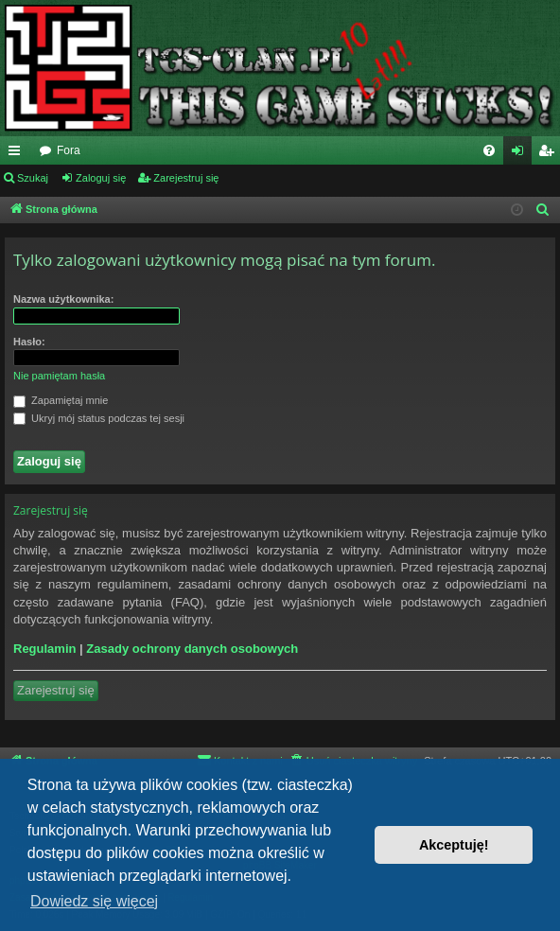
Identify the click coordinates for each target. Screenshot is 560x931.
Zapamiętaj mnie (61, 401)
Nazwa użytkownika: (63, 299)
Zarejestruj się (186, 178)
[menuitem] (489, 150)
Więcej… (18, 154)
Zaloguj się (101, 178)
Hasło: (29, 342)
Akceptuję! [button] (454, 845)
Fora (69, 150)
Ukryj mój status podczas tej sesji (99, 419)
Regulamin (44, 649)
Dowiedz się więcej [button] (94, 901)
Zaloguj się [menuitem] (522, 154)
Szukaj (33, 178)
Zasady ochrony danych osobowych (192, 649)
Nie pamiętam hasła (59, 376)
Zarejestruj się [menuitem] (550, 154)
